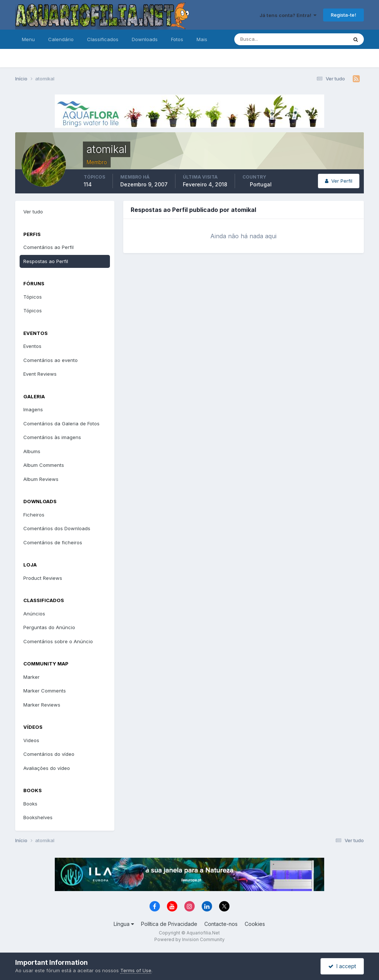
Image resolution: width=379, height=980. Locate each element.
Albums (32, 451)
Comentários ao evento (51, 360)
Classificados (103, 39)
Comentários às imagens (52, 437)
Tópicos (33, 297)
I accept (342, 966)
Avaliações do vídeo (47, 768)
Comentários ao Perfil (48, 247)
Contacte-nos (221, 924)
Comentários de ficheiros (53, 542)
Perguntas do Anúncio (49, 627)
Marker (31, 677)
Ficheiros (34, 515)
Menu (28, 39)
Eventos (32, 346)
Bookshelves (38, 817)
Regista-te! (343, 15)
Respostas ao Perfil (46, 261)
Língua (124, 924)
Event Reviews (40, 374)
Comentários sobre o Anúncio (58, 641)
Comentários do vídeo (49, 754)
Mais (202, 39)
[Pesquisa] (267, 39)
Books (30, 804)
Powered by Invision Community (189, 939)
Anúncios (34, 614)
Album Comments (44, 465)
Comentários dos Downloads (57, 528)
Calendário (61, 39)
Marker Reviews (42, 705)
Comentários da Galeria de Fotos (61, 423)
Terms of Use (136, 970)
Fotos (177, 39)
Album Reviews (41, 479)
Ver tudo (33, 212)
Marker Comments (45, 691)
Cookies (255, 924)
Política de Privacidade (169, 924)
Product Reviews (43, 578)
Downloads (145, 39)
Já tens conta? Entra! (288, 15)
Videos (31, 740)
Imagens (33, 409)
